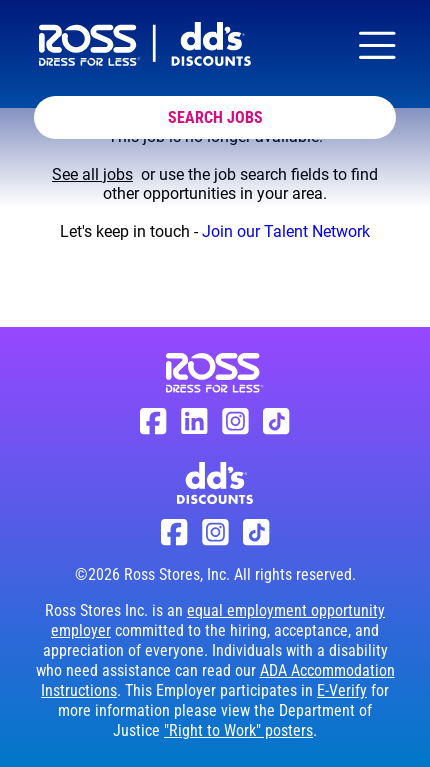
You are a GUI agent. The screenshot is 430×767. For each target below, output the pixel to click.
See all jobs (92, 174)
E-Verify (342, 690)
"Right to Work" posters (238, 730)
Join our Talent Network (286, 231)
